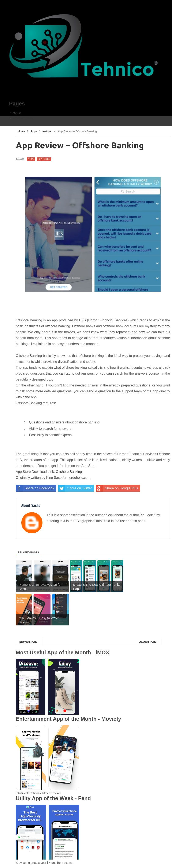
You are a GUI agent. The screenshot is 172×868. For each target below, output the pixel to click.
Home (17, 113)
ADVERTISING (23, 118)
